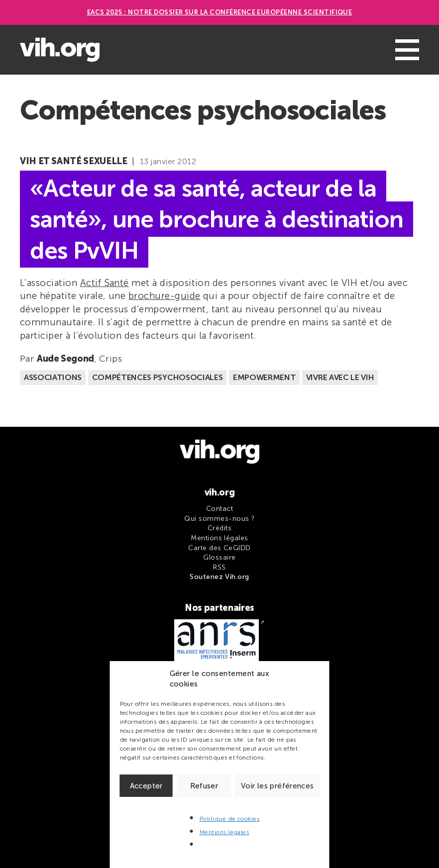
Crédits (219, 528)
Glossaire (219, 557)
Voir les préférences (277, 786)
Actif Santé (105, 283)
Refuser (204, 786)
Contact (219, 509)
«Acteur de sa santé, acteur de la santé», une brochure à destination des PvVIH (217, 219)
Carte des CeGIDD (219, 548)
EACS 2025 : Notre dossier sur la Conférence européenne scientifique (220, 12)
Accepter (146, 786)
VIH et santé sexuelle (73, 161)
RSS (219, 567)
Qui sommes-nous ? (219, 519)
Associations (53, 377)
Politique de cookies (230, 819)
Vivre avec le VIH (340, 377)
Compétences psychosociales (158, 377)
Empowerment (264, 377)
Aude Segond (65, 359)
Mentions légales (224, 832)
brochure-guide (165, 296)
